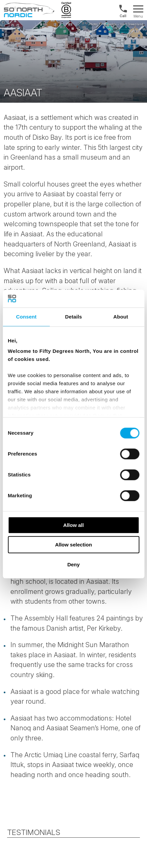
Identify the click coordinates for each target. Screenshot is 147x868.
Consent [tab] (26, 317)
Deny (73, 564)
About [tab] (121, 317)
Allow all (73, 525)
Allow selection (73, 545)
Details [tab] (74, 317)
